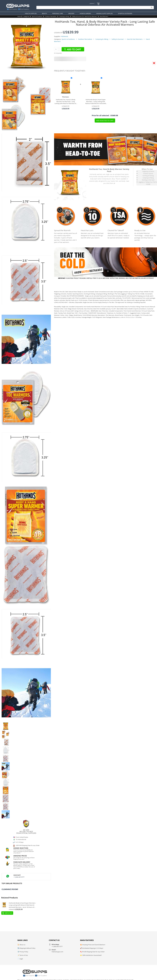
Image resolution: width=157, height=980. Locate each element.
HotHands (65, 36)
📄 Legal (20, 959)
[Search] (95, 7)
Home (19, 16)
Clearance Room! (10, 889)
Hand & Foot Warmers (91, 16)
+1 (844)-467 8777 (19, 877)
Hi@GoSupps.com (57, 952)
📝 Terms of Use (23, 955)
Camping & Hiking (64, 16)
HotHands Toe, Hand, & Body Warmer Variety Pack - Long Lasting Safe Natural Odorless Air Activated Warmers (66, 101)
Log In (92, 3)
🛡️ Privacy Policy (23, 952)
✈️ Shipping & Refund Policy (26, 948)
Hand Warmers (104, 16)
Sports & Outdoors (37, 16)
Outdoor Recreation (51, 16)
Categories (26, 16)
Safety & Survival (77, 16)
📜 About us (21, 945)
